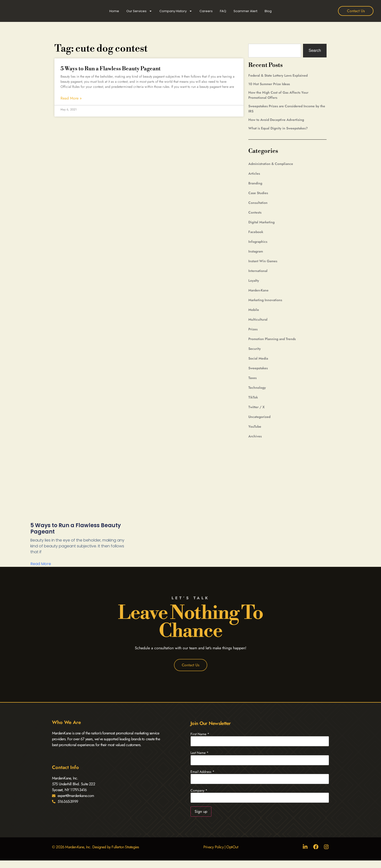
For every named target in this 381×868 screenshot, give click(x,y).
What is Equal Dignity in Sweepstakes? (278, 128)
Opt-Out (232, 847)
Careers (206, 11)
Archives (255, 436)
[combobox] (274, 51)
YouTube (255, 426)
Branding (255, 183)
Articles (254, 173)
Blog (268, 11)
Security (255, 349)
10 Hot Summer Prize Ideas (269, 84)
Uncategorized (259, 417)
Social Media (258, 358)
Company (199, 790)
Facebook (256, 232)
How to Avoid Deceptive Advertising (276, 120)
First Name (200, 734)
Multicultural (258, 319)
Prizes (253, 329)
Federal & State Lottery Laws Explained (278, 75)
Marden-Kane (258, 290)
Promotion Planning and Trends (272, 339)
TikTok (253, 397)
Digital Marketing (261, 222)
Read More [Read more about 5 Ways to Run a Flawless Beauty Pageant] (41, 564)
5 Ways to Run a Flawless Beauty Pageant (111, 69)
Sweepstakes (258, 368)
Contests (255, 212)
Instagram (256, 251)
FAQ (223, 11)
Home (114, 11)
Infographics (258, 242)
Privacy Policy (213, 847)
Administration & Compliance (271, 164)
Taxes (252, 378)
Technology (257, 388)
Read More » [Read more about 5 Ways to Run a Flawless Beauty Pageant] (71, 98)
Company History (176, 11)
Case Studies (258, 193)
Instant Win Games (263, 261)
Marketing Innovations (265, 300)
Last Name (199, 753)
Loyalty (254, 280)
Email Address (202, 772)
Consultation (258, 203)
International (258, 271)
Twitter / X (256, 407)
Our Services (139, 11)
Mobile (254, 310)
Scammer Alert (245, 11)
